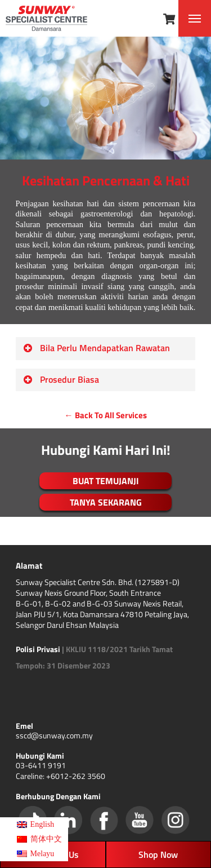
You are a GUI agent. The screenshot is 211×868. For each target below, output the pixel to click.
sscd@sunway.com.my (54, 735)
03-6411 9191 (41, 765)
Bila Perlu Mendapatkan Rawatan (96, 348)
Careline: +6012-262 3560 (60, 776)
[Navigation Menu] (195, 19)
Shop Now (158, 854)
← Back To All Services (105, 415)
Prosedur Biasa (61, 379)
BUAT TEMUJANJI (106, 481)
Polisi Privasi (38, 649)
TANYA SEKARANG (106, 502)
